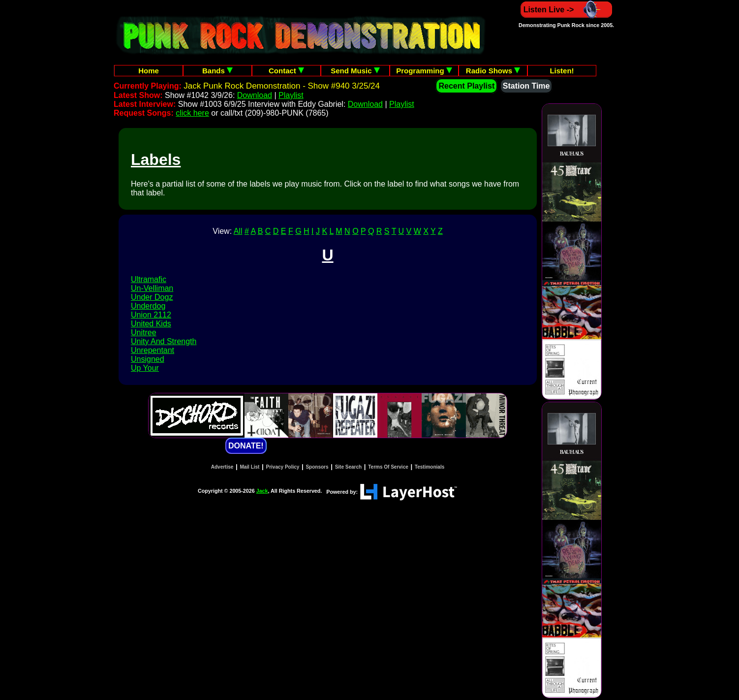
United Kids (151, 324)
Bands (217, 71)
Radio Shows (493, 71)
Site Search (348, 467)
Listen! (562, 71)
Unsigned (148, 359)
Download (255, 95)
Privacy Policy (283, 467)
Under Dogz (152, 297)
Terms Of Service (388, 467)
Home (149, 71)
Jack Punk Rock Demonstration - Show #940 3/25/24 (282, 86)
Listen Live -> (567, 10)
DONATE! (246, 446)
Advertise (222, 467)
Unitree (144, 333)
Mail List (249, 467)
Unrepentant (153, 350)
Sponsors (317, 467)
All (238, 231)
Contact (286, 71)
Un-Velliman (152, 288)
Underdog (148, 306)
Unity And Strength (164, 341)
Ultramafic (149, 279)
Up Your (145, 368)
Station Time (526, 86)
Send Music (355, 71)
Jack (262, 491)
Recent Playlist (466, 86)
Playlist (291, 95)
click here (192, 113)
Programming (424, 71)
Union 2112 (151, 315)
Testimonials (430, 467)
